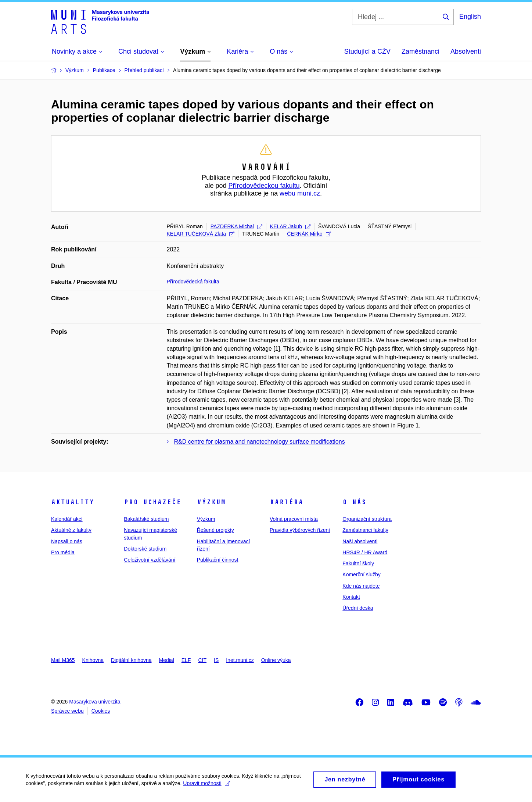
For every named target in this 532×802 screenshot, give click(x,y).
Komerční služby (361, 574)
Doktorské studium (145, 549)
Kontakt (351, 597)
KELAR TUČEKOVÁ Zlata (201, 234)
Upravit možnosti (206, 787)
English (470, 17)
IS (216, 660)
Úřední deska (358, 608)
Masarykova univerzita (95, 702)
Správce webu (67, 711)
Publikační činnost (218, 560)
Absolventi (466, 51)
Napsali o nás (67, 541)
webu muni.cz (300, 193)
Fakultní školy (358, 563)
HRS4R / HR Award (365, 552)
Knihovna (93, 660)
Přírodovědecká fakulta (193, 282)
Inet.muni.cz (240, 660)
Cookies (101, 711)
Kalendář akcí (67, 519)
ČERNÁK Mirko (309, 234)
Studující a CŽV (367, 51)
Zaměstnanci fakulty (365, 530)
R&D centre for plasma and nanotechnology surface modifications (260, 442)
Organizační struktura (367, 519)
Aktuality (73, 502)
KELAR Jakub (290, 226)
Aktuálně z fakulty (71, 530)
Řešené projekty (215, 530)
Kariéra (286, 502)
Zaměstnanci (420, 51)
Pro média (63, 552)
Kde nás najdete (361, 586)
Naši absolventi (360, 541)
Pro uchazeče (152, 502)
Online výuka (276, 660)
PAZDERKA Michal (236, 226)
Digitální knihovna (131, 660)
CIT (202, 660)
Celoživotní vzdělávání (150, 560)
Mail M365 (63, 660)
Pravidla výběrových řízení (300, 530)
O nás (354, 502)
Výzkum (211, 502)
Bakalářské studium (146, 519)
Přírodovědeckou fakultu (264, 186)
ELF (186, 660)
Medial (167, 660)
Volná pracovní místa (294, 519)
